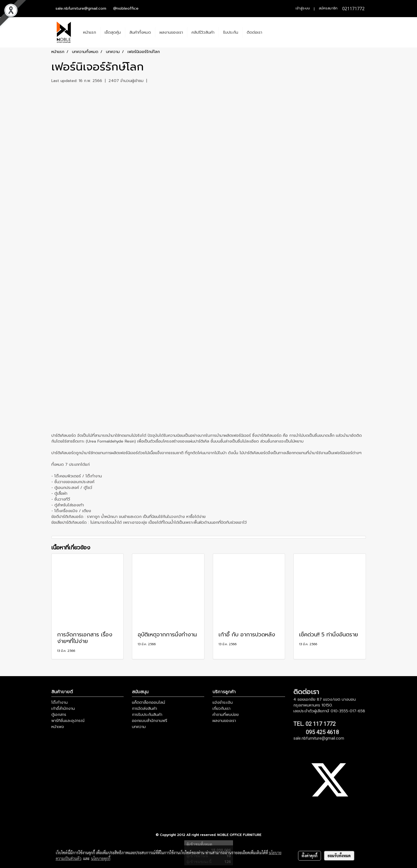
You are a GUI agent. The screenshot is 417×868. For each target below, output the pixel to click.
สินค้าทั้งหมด (140, 32)
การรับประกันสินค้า (147, 715)
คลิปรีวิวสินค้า (203, 32)
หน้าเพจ (58, 727)
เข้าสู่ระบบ (303, 8)
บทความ (139, 727)
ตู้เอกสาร (59, 715)
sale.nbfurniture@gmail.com (81, 8)
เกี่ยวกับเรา (221, 709)
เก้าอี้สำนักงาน (63, 709)
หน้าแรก (90, 32)
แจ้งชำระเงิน (223, 702)
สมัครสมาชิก (328, 8)
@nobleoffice (126, 8)
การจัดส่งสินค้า (144, 709)
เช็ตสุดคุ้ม (113, 32)
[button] (271, 32)
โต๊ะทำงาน (59, 702)
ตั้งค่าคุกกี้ (310, 856)
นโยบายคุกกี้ (101, 858)
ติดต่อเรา (254, 32)
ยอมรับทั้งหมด (339, 856)
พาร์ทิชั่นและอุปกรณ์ (68, 721)
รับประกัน (231, 32)
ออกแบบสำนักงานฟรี (150, 721)
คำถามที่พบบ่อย (226, 715)
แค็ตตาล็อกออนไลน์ (148, 702)
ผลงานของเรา (171, 32)
